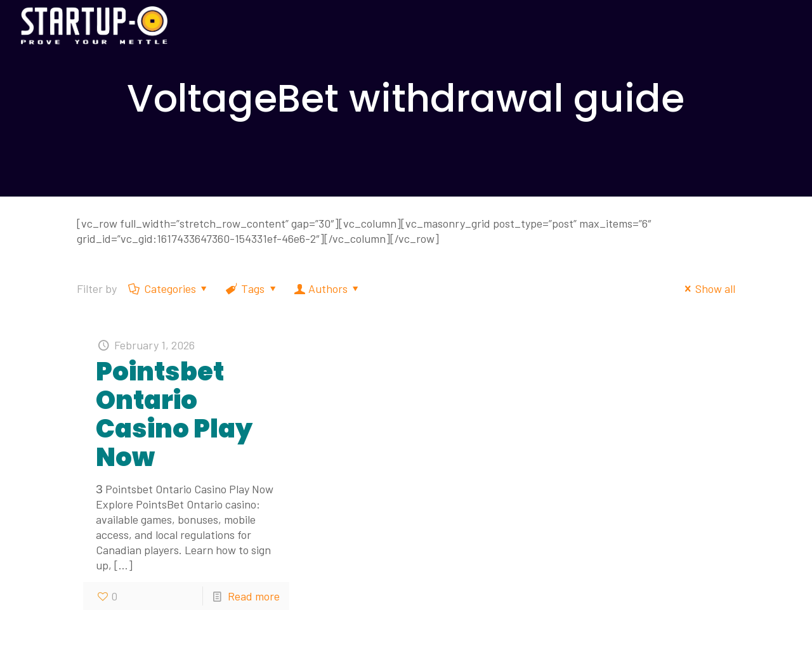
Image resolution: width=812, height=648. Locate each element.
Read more (254, 596)
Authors (327, 288)
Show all (707, 288)
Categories (169, 288)
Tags (252, 288)
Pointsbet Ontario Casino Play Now (174, 414)
